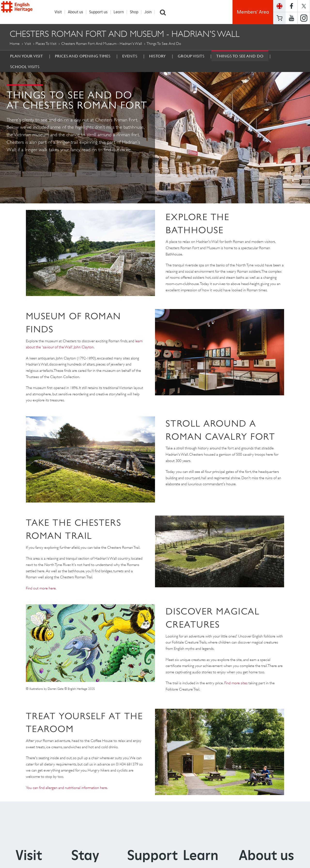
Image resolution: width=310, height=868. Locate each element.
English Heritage (26, 11)
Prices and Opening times (83, 56)
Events (130, 56)
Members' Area (253, 12)
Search (165, 12)
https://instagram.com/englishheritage (304, 18)
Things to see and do (240, 56)
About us (78, 12)
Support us (101, 12)
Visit (61, 12)
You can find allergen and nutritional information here (66, 788)
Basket (279, 18)
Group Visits (191, 56)
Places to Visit (46, 44)
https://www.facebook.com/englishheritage (291, 6)
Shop (137, 12)
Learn (121, 12)
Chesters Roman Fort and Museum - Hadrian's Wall (102, 44)
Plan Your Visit (27, 56)
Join (151, 12)
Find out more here (41, 588)
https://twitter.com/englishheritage (304, 6)
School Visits (25, 67)
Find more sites (236, 683)
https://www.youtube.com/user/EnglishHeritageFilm (291, 18)
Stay (85, 855)
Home (15, 44)
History (158, 56)
